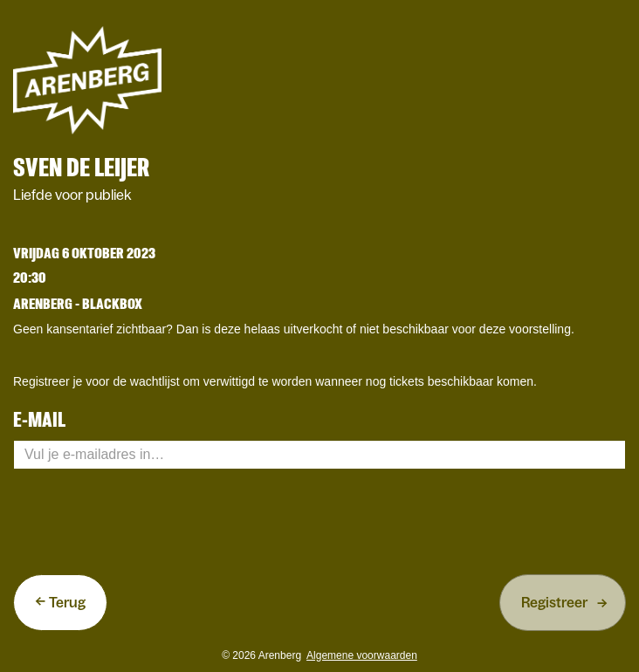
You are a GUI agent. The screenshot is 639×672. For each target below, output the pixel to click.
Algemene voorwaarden (362, 655)
